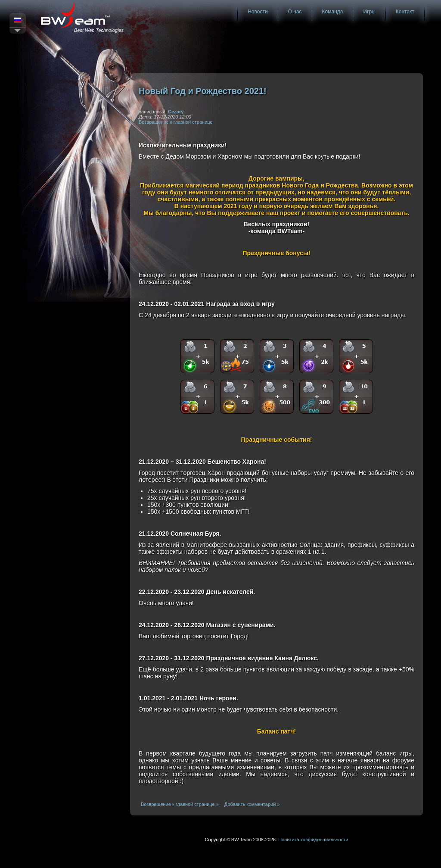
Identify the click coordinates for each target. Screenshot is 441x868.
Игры (369, 12)
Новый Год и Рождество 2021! (203, 91)
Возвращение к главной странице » (180, 804)
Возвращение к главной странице (176, 122)
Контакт (405, 12)
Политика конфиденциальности (313, 840)
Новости (258, 12)
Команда (333, 12)
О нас (295, 12)
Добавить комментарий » (252, 804)
